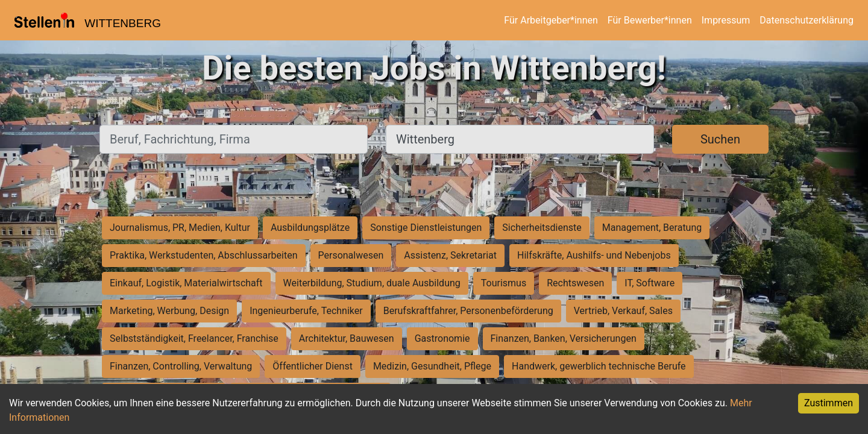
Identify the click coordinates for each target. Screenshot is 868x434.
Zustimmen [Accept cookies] (829, 403)
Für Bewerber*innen (650, 20)
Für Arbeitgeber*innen (551, 20)
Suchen (720, 139)
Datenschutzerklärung (807, 20)
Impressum (726, 20)
